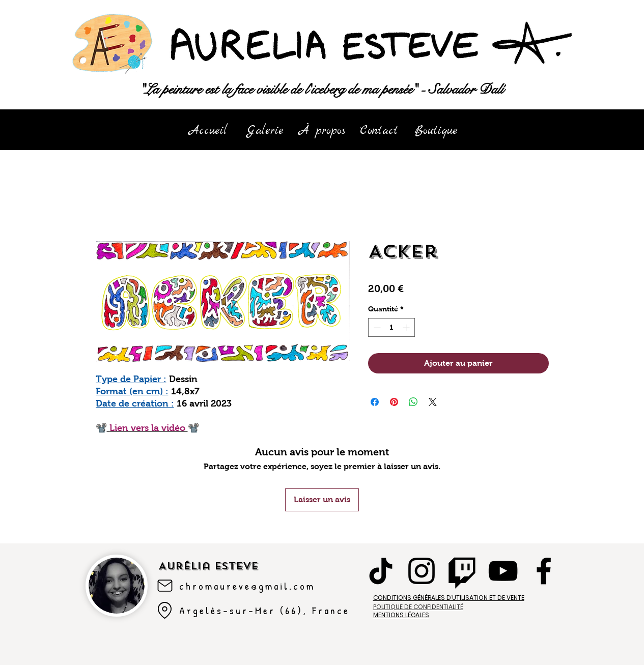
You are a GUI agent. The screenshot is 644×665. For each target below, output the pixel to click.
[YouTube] (503, 571)
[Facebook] (544, 571)
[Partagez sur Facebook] (375, 402)
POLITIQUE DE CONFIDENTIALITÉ (418, 607)
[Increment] (407, 327)
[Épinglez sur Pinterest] (394, 402)
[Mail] (165, 586)
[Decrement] (376, 327)
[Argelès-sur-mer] (165, 611)
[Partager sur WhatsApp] (413, 402)
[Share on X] (433, 402)
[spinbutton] (391, 327)
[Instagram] (422, 571)
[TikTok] (381, 571)
